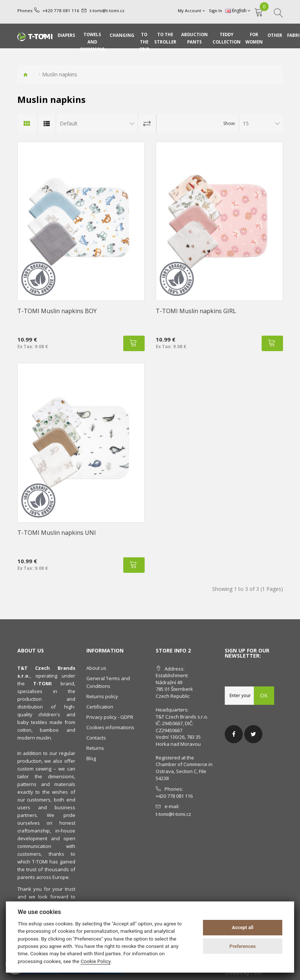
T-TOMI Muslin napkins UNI (57, 533)
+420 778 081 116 (59, 11)
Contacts (96, 738)
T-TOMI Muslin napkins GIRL (196, 311)
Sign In (216, 11)
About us (96, 668)
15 (246, 123)
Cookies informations (110, 727)
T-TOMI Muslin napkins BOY (57, 311)
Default (69, 123)
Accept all (242, 927)
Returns (95, 748)
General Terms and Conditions (108, 682)
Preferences (243, 946)
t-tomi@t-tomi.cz (102, 11)
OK (264, 695)
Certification (100, 707)
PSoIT (257, 973)
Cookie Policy (96, 961)
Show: (229, 123)
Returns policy (102, 696)
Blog (91, 758)
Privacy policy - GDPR (110, 717)
